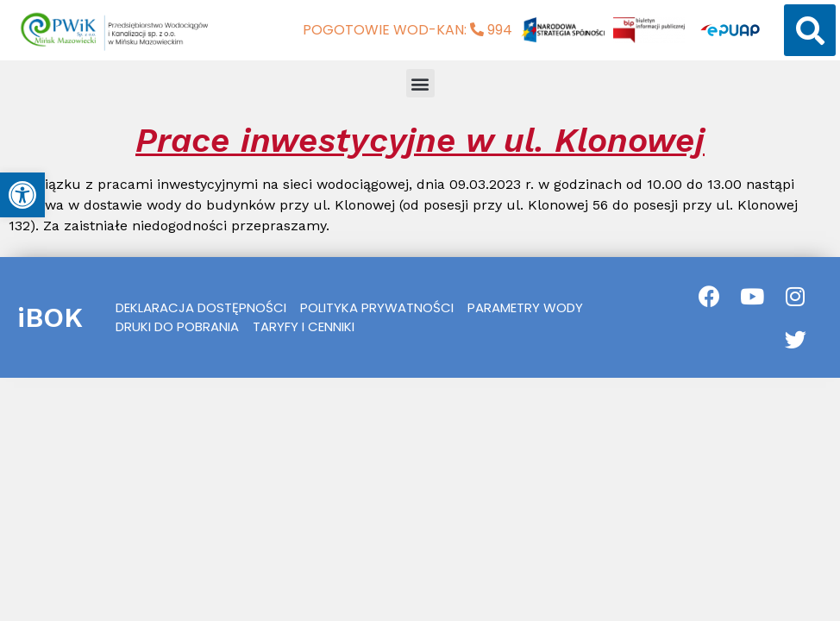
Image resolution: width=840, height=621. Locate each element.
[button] (810, 30)
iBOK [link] (50, 317)
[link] (22, 195)
